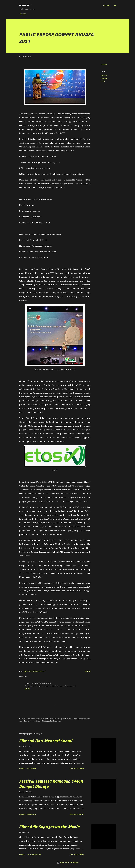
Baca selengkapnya (77, 769)
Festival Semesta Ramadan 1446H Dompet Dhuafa (51, 784)
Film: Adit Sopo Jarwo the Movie (49, 827)
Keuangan (104, 78)
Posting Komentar (34, 854)
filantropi (104, 75)
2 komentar (31, 769)
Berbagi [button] (104, 64)
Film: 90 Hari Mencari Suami (46, 741)
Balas (27, 689)
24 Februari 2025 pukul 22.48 (42, 683)
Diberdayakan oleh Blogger (68, 863)
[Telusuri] (106, 5)
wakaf (103, 81)
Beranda (23, 14)
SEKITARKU (25, 5)
